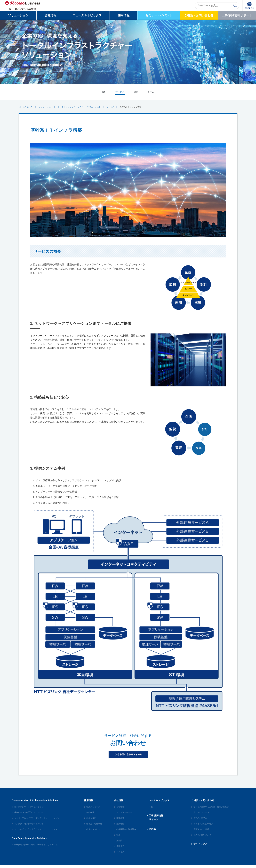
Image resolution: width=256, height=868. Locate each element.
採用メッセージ (93, 809)
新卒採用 (90, 815)
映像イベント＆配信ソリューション (30, 815)
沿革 (118, 837)
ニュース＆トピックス (87, 15)
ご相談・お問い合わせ (199, 15)
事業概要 (120, 820)
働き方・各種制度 (94, 826)
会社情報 (50, 15)
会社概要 (120, 809)
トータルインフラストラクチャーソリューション (79, 107)
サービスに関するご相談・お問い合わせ (211, 809)
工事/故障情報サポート (237, 15)
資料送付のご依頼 (201, 831)
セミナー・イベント (159, 15)
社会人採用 (91, 820)
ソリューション (18, 15)
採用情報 (124, 15)
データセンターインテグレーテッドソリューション (37, 847)
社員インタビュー (94, 831)
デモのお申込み (200, 820)
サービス (110, 107)
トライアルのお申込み (203, 826)
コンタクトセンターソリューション (30, 826)
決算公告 (120, 848)
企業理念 (120, 826)
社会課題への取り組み (126, 831)
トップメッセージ (124, 815)
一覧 (151, 809)
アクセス (120, 854)
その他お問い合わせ (202, 837)
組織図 (119, 843)
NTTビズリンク (25, 107)
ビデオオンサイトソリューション (29, 809)
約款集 (152, 831)
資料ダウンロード (201, 815)
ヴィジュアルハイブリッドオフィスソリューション (37, 820)
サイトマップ (200, 846)
